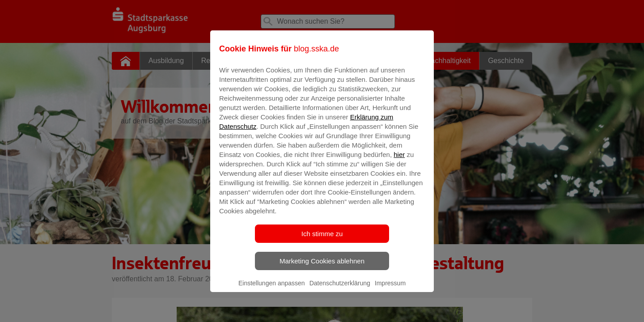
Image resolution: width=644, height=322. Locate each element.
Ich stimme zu (322, 240)
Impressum (390, 289)
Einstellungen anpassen (272, 289)
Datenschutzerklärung (340, 289)
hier (399, 161)
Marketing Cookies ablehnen (322, 267)
